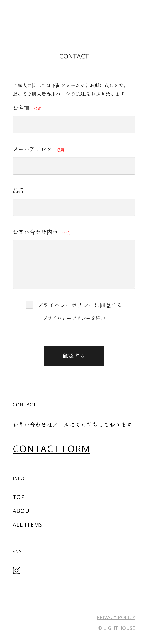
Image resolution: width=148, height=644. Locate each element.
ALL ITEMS (28, 524)
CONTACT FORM (52, 449)
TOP (19, 497)
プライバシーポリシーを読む (74, 318)
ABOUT (23, 511)
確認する (82, 355)
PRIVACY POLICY (116, 617)
